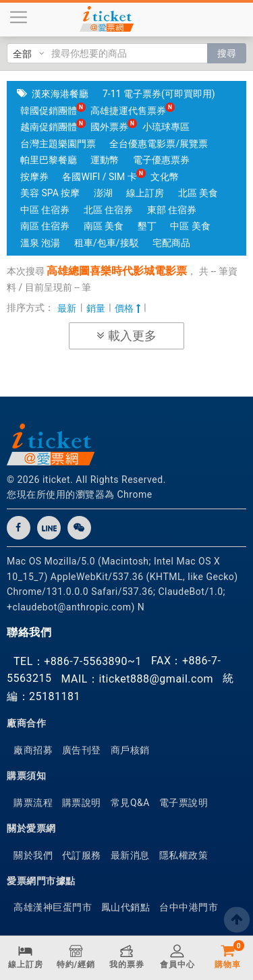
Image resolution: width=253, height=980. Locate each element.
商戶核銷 (130, 750)
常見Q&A (130, 803)
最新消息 (130, 855)
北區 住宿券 (108, 210)
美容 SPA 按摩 (50, 193)
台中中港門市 (189, 907)
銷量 (96, 308)
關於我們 (33, 855)
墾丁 (147, 226)
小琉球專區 (166, 127)
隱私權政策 (184, 855)
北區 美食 (198, 193)
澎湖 (103, 193)
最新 (67, 308)
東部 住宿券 (172, 210)
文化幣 (165, 177)
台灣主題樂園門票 (58, 144)
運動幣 (105, 160)
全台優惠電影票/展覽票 (159, 144)
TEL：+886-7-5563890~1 (78, 661)
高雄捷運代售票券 (128, 111)
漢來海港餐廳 (60, 94)
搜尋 (227, 53)
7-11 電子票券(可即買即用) (159, 94)
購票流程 (33, 803)
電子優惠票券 (161, 160)
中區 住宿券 (45, 210)
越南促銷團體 (49, 127)
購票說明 (82, 803)
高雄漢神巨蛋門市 (53, 907)
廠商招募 (33, 750)
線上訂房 (145, 193)
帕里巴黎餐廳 (49, 160)
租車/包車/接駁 (107, 243)
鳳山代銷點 (126, 907)
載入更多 (126, 336)
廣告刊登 (82, 750)
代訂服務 (82, 855)
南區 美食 (104, 226)
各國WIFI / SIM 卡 (99, 177)
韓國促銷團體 (49, 111)
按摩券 (34, 177)
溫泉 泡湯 (40, 243)
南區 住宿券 (45, 226)
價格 (127, 308)
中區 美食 (190, 226)
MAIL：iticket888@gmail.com (137, 679)
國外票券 (109, 127)
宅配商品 (171, 243)
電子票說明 (184, 803)
